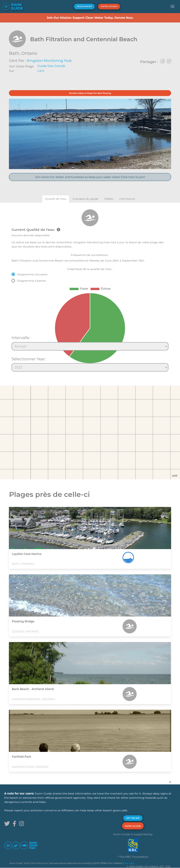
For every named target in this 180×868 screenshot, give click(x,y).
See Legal (129, 863)
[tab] (56, 199)
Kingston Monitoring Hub (49, 61)
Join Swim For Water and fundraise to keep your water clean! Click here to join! (90, 177)
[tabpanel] (90, 288)
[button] (173, 7)
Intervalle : (21, 338)
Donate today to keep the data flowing (90, 93)
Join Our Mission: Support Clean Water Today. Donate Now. (90, 18)
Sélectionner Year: (29, 359)
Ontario (29, 53)
